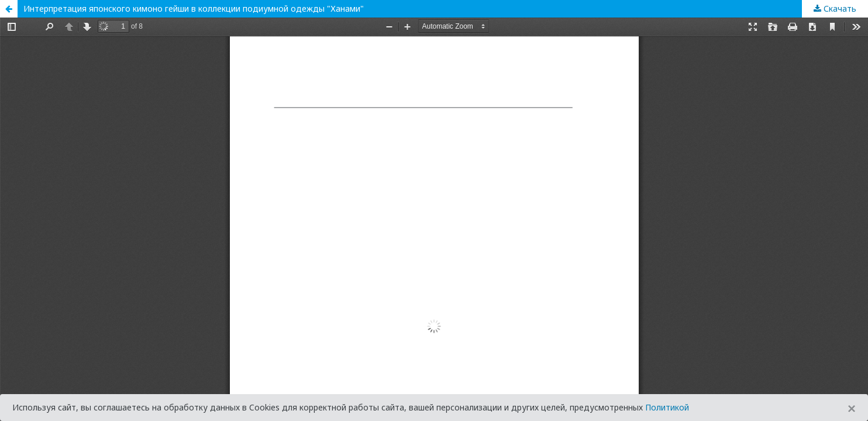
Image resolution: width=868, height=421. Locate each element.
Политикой (667, 407)
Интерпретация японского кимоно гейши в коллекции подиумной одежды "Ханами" (194, 8)
